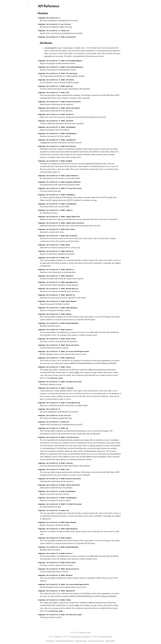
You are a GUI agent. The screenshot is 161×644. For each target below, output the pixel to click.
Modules (9, 19)
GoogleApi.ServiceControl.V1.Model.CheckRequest (72, 127)
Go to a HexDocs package (111, 641)
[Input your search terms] (15, 3)
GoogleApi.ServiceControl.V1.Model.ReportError (72, 295)
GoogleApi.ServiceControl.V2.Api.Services (70, 415)
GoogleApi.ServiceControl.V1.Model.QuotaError (71, 269)
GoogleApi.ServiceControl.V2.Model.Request (70, 538)
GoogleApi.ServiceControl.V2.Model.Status (70, 600)
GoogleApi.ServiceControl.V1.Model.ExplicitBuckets (74, 176)
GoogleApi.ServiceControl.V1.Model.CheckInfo (71, 121)
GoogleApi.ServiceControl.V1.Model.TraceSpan (71, 388)
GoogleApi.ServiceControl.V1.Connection (69, 31)
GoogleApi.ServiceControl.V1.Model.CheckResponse (73, 133)
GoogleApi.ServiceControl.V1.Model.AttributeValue (73, 73)
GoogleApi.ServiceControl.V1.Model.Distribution (72, 146)
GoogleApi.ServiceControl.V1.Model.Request (70, 314)
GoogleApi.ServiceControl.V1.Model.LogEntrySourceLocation (76, 223)
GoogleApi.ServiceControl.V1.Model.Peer (69, 258)
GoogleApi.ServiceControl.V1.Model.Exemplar (71, 161)
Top (9, 28)
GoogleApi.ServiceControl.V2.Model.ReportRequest (73, 522)
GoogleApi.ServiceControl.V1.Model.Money (69, 245)
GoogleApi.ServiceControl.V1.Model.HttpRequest (72, 195)
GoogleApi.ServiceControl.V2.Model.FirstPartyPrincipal (75, 504)
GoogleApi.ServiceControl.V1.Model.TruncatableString (74, 403)
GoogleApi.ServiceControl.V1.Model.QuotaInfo (71, 276)
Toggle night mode (96, 641)
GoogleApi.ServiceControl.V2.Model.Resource (71, 553)
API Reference (12, 25)
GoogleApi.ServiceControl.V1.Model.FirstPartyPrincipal (75, 188)
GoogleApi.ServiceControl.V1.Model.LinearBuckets (73, 204)
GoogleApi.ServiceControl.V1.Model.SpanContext (72, 358)
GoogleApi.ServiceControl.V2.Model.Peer (69, 510)
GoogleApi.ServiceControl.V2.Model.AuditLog (71, 463)
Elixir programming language (96, 637)
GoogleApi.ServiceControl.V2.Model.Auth (69, 469)
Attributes (11, 33)
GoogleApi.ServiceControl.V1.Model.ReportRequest (73, 301)
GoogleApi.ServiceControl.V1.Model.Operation (71, 251)
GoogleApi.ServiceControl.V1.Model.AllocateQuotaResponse (76, 67)
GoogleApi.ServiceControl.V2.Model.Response (71, 575)
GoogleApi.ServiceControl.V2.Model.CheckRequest (72, 491)
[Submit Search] (3, 3)
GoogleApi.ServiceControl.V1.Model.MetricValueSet (73, 236)
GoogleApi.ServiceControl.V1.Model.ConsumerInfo (72, 140)
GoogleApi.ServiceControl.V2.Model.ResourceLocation (74, 569)
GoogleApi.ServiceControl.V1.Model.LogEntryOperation (74, 217)
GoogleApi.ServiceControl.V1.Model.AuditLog (71, 86)
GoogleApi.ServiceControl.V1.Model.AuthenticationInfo (75, 102)
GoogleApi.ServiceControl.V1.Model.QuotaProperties (74, 289)
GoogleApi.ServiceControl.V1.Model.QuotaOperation (73, 282)
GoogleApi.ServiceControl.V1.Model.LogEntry (71, 210)
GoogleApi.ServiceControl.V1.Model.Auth (69, 92)
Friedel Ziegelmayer (121, 637)
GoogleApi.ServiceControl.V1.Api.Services (70, 24)
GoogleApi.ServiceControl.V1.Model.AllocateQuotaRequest (76, 61)
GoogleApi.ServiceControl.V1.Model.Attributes (71, 80)
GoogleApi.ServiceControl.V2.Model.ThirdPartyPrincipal (75, 615)
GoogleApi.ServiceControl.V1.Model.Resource (71, 330)
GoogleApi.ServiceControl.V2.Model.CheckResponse (73, 498)
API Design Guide (72, 378)
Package (98, 632)
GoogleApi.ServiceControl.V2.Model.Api (69, 428)
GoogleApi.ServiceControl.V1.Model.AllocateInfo (72, 37)
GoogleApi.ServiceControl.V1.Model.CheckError (71, 114)
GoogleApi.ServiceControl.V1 (64, 18)
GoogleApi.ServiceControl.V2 (64, 409)
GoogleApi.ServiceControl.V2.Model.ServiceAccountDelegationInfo (79, 584)
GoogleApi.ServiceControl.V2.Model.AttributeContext (74, 437)
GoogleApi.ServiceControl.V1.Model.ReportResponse (73, 308)
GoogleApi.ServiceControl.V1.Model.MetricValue (72, 229)
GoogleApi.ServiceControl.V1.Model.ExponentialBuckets (75, 182)
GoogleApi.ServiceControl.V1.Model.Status (70, 367)
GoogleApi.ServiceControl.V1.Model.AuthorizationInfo (74, 108)
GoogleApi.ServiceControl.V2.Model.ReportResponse (73, 529)
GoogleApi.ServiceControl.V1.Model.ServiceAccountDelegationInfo (79, 351)
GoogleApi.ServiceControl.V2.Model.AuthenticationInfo (75, 479)
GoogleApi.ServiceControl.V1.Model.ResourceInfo (72, 339)
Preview (104, 632)
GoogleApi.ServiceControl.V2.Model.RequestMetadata (74, 547)
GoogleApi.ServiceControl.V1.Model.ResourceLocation (74, 345)
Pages (7, 16)
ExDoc (74, 637)
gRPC (93, 372)
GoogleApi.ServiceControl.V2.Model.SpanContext (72, 591)
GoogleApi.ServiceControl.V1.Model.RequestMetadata (74, 323)
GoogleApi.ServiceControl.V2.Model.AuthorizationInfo (74, 485)
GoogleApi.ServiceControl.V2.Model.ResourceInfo (72, 562)
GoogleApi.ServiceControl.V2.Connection (69, 422)
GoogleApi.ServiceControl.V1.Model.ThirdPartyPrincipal (75, 382)
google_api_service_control (20, 8)
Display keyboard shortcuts (80, 641)
